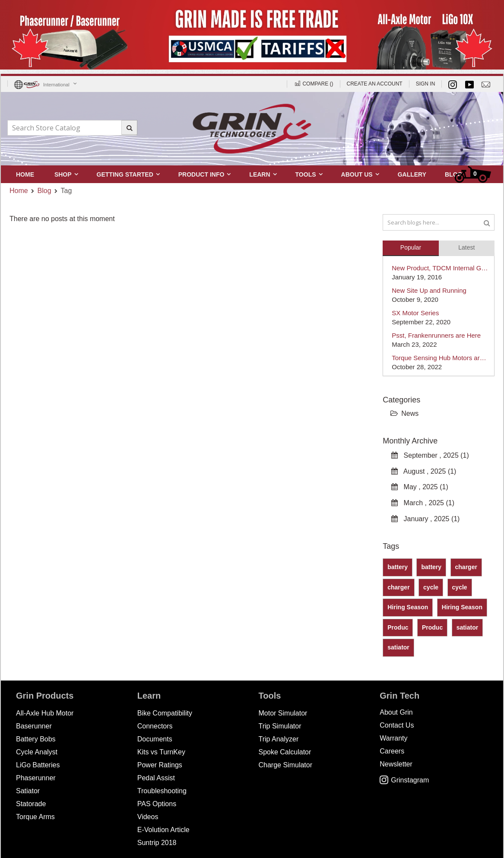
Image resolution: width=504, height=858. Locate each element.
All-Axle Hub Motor (45, 713)
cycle (431, 587)
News (404, 413)
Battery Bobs (36, 739)
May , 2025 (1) (420, 487)
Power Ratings (160, 765)
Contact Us (397, 725)
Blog (44, 191)
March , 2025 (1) (423, 503)
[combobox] (72, 128)
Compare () (313, 84)
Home (19, 191)
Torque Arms (35, 817)
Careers (392, 751)
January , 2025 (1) (425, 519)
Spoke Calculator (285, 752)
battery (398, 567)
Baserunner (34, 726)
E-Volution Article (163, 830)
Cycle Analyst (37, 752)
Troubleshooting (162, 791)
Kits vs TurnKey (161, 752)
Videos (148, 817)
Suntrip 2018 (157, 843)
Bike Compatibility (165, 713)
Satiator (28, 791)
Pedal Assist (156, 778)
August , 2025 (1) (424, 471)
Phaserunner (36, 778)
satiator (468, 627)
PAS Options (157, 804)
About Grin (396, 712)
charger (466, 567)
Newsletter (396, 764)
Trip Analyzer (279, 739)
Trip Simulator (280, 726)
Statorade (31, 804)
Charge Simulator (286, 765)
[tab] (410, 247)
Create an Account (375, 84)
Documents (155, 739)
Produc (398, 627)
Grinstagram (404, 780)
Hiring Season (408, 607)
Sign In (426, 84)
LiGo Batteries (38, 765)
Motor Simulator (283, 713)
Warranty (393, 738)
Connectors (155, 726)
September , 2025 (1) (430, 455)
